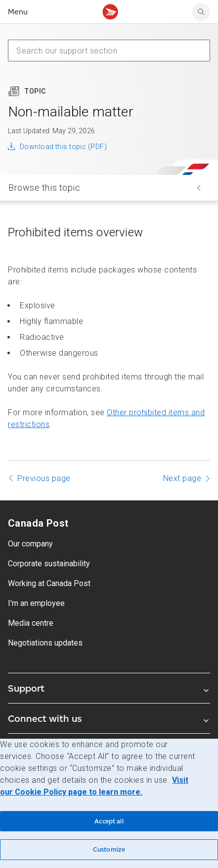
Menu (18, 12)
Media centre (31, 623)
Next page (182, 478)
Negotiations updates (45, 643)
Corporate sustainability (49, 564)
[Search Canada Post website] (201, 12)
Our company (30, 544)
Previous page (44, 478)
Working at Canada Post (49, 583)
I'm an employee (36, 603)
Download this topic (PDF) (63, 147)
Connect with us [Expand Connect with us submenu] (109, 718)
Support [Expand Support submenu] (109, 688)
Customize (109, 849)
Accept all (109, 821)
